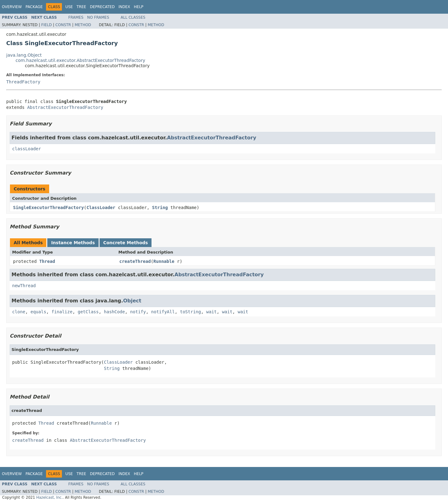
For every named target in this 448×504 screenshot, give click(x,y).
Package (34, 7)
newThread (24, 286)
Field (46, 25)
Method (83, 25)
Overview (12, 7)
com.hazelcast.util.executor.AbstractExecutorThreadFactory (80, 60)
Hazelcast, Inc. (49, 497)
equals (38, 312)
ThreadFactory (23, 82)
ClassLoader (101, 208)
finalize (62, 312)
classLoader (27, 149)
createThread (135, 261)
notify (138, 312)
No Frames (98, 17)
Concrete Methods (126, 243)
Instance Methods (73, 243)
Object (132, 301)
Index (124, 7)
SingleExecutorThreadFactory (49, 208)
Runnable (164, 261)
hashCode (114, 312)
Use (69, 7)
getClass (88, 312)
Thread (47, 261)
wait (212, 312)
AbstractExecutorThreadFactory (65, 107)
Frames (76, 17)
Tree (81, 7)
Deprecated (102, 7)
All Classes (133, 17)
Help (139, 7)
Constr (63, 25)
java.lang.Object (24, 55)
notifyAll (163, 312)
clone (19, 312)
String (160, 208)
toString (191, 312)
